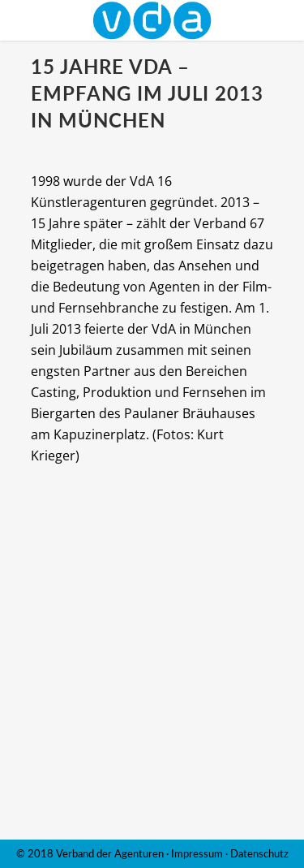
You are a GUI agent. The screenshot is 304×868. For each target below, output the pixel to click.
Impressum (197, 853)
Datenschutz (259, 853)
